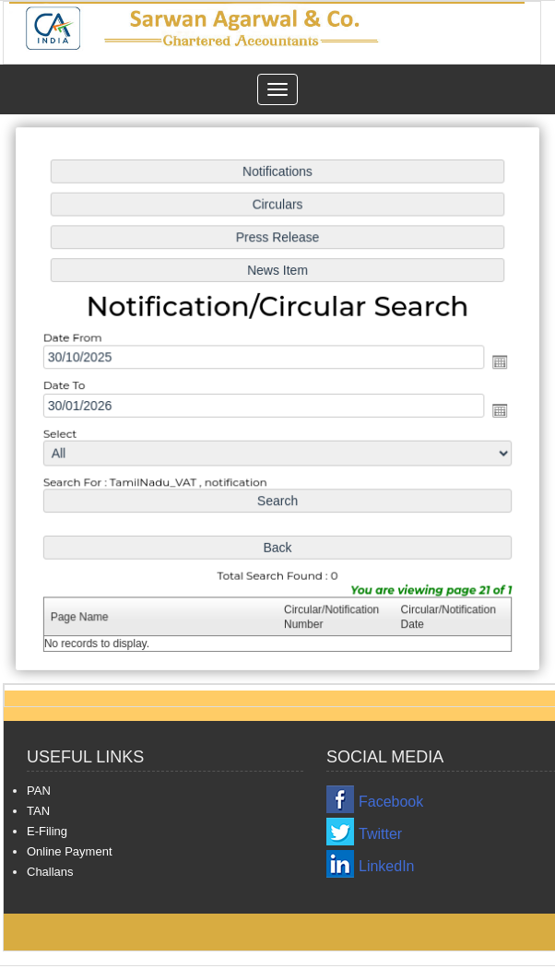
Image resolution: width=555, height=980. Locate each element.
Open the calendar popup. (496, 363)
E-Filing (47, 831)
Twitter (380, 834)
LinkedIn (387, 866)
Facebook (391, 802)
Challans (50, 872)
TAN (38, 811)
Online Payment (70, 851)
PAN (39, 791)
